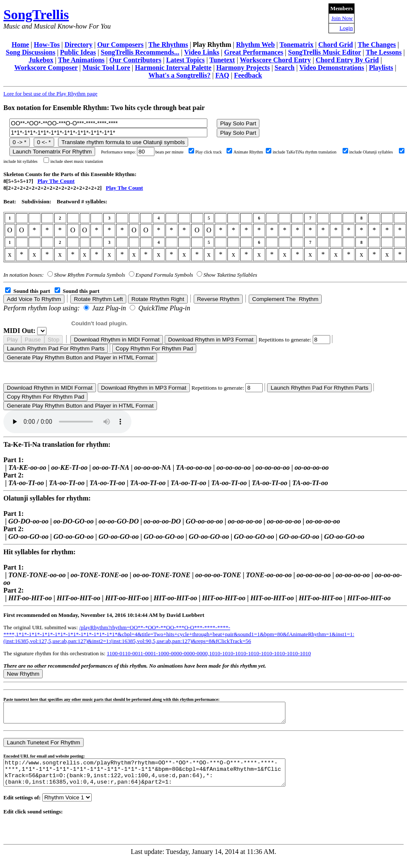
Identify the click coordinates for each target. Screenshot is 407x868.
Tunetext (222, 60)
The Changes (376, 45)
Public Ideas (78, 52)
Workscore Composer (46, 68)
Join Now (342, 18)
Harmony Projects (243, 68)
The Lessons (384, 52)
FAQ (222, 75)
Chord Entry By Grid (347, 60)
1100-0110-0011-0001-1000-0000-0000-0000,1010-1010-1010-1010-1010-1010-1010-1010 (209, 653)
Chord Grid (336, 45)
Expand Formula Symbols (164, 275)
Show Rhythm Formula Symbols (90, 275)
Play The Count (56, 181)
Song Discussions (31, 52)
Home (20, 45)
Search (285, 68)
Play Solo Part (238, 123)
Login (346, 28)
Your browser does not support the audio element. (67, 422)
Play (12, 340)
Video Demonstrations (332, 68)
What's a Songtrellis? (180, 75)
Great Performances (254, 52)
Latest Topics (185, 60)
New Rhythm (23, 674)
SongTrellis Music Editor (324, 52)
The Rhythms (168, 45)
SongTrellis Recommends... (140, 52)
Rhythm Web (255, 45)
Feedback (248, 75)
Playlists (381, 68)
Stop (54, 340)
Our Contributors (135, 60)
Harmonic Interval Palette (173, 68)
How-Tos (47, 45)
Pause (33, 340)
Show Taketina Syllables (230, 275)
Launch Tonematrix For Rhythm (52, 152)
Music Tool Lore (106, 68)
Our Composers (121, 45)
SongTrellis (36, 14)
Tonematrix (296, 45)
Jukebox (41, 60)
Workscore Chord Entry (275, 60)
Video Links (202, 52)
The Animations (81, 60)
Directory (78, 45)
